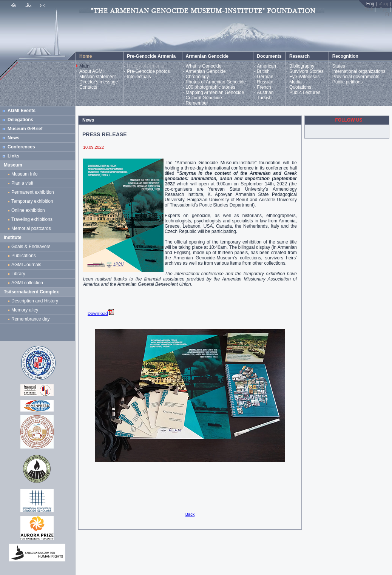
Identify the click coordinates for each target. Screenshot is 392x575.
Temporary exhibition (32, 201)
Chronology (197, 77)
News (13, 138)
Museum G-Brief (25, 129)
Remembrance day (30, 319)
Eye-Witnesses (304, 77)
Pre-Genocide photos (148, 71)
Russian (265, 82)
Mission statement (98, 77)
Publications (24, 256)
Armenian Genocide (206, 71)
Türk (369, 9)
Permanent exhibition (33, 192)
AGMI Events (22, 111)
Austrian (265, 92)
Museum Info (24, 174)
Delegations (20, 120)
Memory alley (25, 310)
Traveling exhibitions (33, 219)
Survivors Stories (306, 71)
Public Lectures (305, 92)
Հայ (384, 4)
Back (190, 514)
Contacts (88, 87)
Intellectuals (139, 77)
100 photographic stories (211, 87)
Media (296, 82)
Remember (197, 103)
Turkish (264, 98)
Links (13, 156)
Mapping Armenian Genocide (215, 92)
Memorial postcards (32, 228)
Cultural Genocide (204, 98)
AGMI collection (27, 283)
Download (101, 313)
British (263, 71)
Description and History (35, 301)
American (266, 66)
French (264, 87)
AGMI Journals (28, 265)
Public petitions (348, 82)
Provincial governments (356, 77)
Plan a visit (22, 183)
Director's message (99, 82)
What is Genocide (204, 66)
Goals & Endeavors (31, 247)
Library (18, 274)
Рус (383, 9)
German (265, 77)
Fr (387, 14)
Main (84, 66)
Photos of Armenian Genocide (216, 82)
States (339, 66)
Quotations (300, 87)
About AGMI (92, 71)
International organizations (359, 71)
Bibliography (302, 66)
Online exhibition (29, 210)
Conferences (21, 147)
